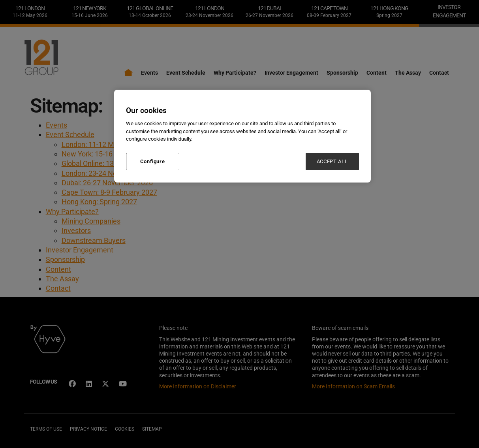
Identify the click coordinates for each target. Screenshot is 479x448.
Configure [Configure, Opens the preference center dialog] (153, 161)
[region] (242, 136)
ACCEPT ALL (332, 161)
